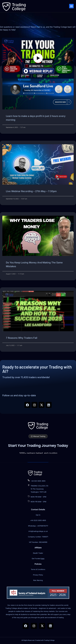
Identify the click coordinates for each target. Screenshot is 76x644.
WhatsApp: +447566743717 (38, 526)
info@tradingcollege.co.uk (38, 531)
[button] (71, 6)
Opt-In (38, 515)
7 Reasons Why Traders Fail (22, 338)
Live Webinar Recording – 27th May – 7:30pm (31, 191)
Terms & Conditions (38, 569)
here (43, 558)
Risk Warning (38, 580)
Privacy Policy (38, 575)
